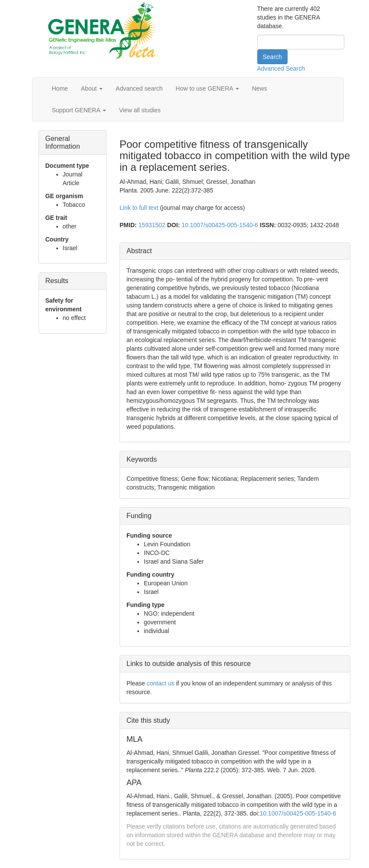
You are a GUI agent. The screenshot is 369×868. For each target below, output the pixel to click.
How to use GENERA (207, 88)
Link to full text (139, 208)
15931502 (152, 225)
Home (60, 88)
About (92, 88)
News (260, 88)
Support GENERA (79, 110)
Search (272, 57)
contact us (161, 683)
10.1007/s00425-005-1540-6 (220, 225)
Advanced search (139, 88)
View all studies (140, 110)
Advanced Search (281, 69)
